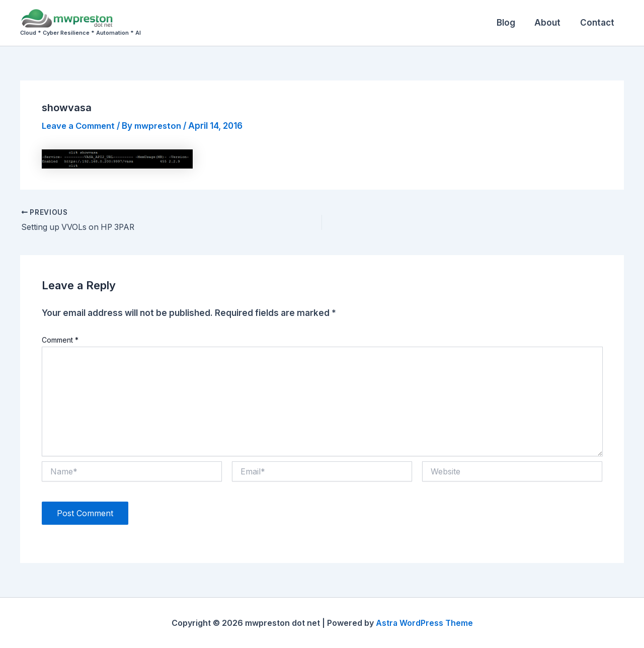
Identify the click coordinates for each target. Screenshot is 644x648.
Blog (511, 23)
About (551, 23)
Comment (60, 340)
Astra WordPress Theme (424, 623)
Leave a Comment (80, 126)
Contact (598, 23)
